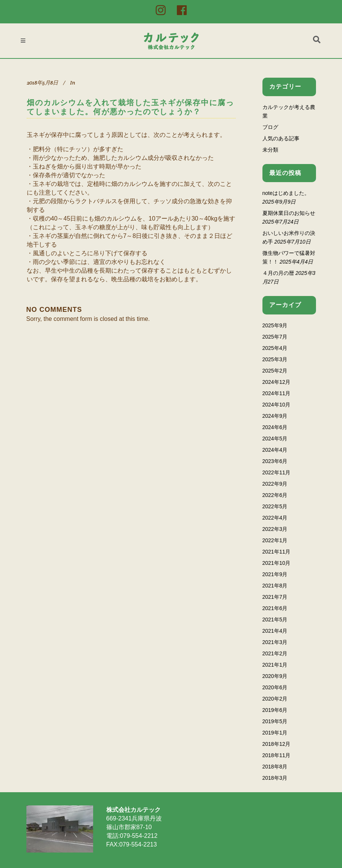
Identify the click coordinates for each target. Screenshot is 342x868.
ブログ (270, 127)
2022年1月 (275, 540)
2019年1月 (275, 733)
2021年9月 (275, 574)
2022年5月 (275, 506)
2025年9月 (275, 325)
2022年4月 (275, 518)
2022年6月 (275, 495)
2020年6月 (275, 687)
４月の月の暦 (278, 273)
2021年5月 (275, 620)
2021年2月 (275, 653)
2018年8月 (275, 767)
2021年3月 (275, 642)
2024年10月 (277, 405)
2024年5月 (275, 439)
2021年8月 (275, 586)
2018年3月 (275, 778)
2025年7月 (275, 337)
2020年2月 (275, 699)
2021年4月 (275, 631)
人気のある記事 (281, 138)
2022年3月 (275, 529)
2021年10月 (277, 563)
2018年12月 (277, 744)
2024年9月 (275, 416)
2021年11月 (277, 552)
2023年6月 (275, 461)
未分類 (270, 150)
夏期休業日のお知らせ (289, 213)
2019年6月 (275, 710)
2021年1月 (275, 665)
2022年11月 (277, 472)
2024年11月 (277, 393)
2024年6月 (275, 427)
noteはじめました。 (286, 193)
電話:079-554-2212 (132, 836)
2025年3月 (275, 359)
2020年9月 (275, 676)
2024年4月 (275, 450)
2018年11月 (277, 755)
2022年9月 (275, 484)
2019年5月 (275, 721)
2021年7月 (275, 597)
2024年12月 (277, 382)
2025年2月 (275, 371)
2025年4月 (275, 348)
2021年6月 (275, 608)
